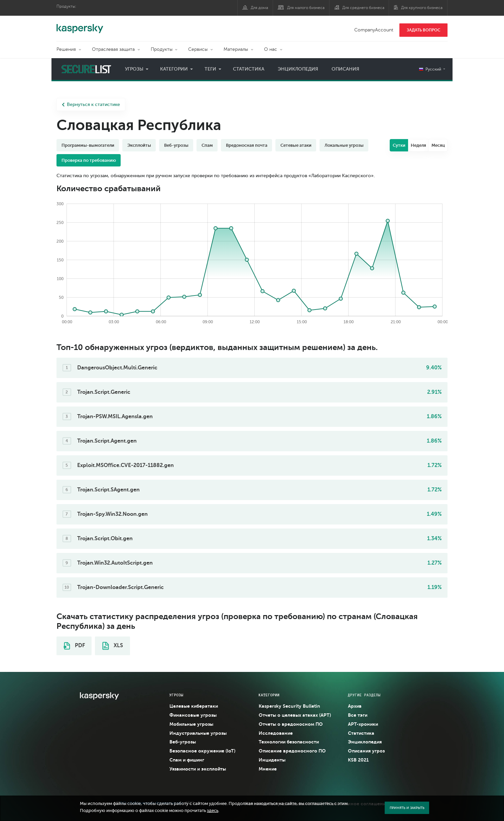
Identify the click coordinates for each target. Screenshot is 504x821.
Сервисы (198, 49)
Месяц (438, 145)
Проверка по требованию (89, 160)
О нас (271, 49)
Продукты (162, 49)
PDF (74, 646)
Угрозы (134, 69)
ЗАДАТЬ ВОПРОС (424, 30)
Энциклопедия (298, 69)
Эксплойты (139, 145)
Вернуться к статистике (91, 104)
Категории (174, 69)
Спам (207, 145)
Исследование (276, 733)
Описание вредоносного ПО (292, 751)
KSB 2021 (358, 760)
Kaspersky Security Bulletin (289, 706)
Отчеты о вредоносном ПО (291, 724)
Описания (345, 69)
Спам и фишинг (187, 760)
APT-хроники (363, 724)
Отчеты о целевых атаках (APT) (295, 715)
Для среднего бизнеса (363, 8)
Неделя (418, 145)
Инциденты (272, 760)
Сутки (399, 145)
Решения (66, 49)
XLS (113, 646)
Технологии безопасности (289, 742)
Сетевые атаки (296, 145)
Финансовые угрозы (193, 715)
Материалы (236, 49)
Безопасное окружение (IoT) (202, 751)
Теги (210, 69)
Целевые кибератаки (194, 706)
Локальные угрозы (344, 145)
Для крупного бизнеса (422, 8)
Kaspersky (80, 25)
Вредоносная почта (247, 145)
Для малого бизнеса (306, 8)
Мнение (268, 769)
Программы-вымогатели (88, 145)
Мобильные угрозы (191, 724)
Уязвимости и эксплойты (198, 769)
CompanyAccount (374, 30)
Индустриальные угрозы (198, 733)
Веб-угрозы (176, 145)
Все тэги (358, 715)
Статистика (249, 69)
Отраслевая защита (113, 49)
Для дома (259, 8)
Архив (355, 706)
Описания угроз (366, 751)
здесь (213, 811)
